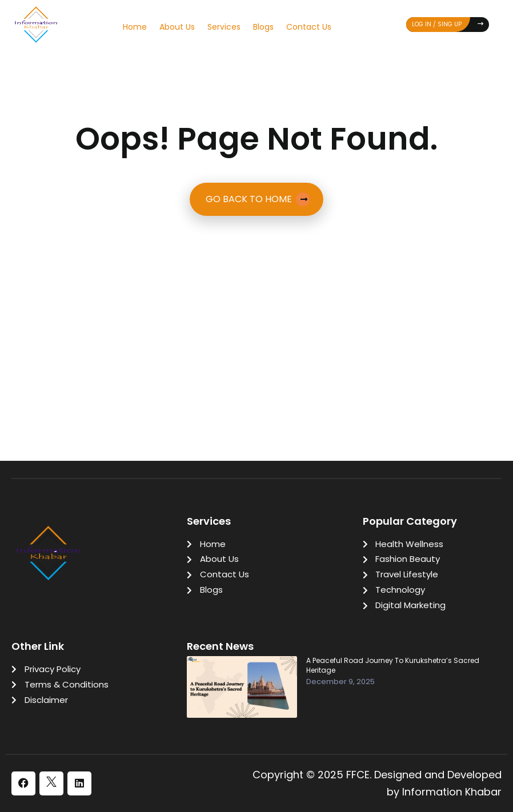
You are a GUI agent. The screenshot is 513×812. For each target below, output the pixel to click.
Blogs (263, 27)
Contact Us (309, 27)
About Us (177, 27)
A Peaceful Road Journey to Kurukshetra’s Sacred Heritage (393, 666)
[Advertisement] (256, 307)
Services (224, 27)
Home (135, 27)
